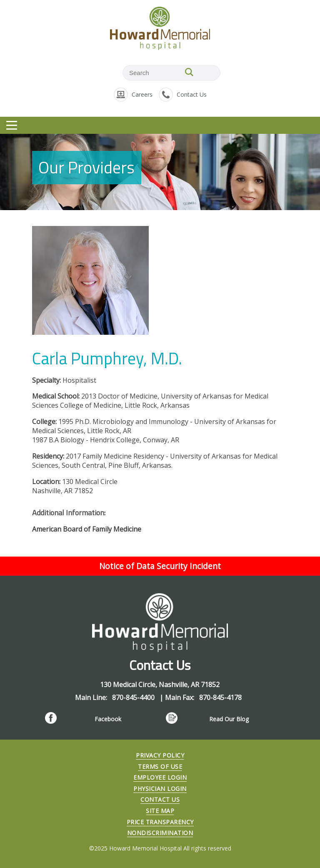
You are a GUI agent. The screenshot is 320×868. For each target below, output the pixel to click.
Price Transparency (160, 822)
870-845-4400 (134, 697)
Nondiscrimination (160, 833)
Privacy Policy (160, 755)
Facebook (108, 719)
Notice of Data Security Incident (160, 566)
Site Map (160, 811)
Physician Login (160, 789)
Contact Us (192, 94)
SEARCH (189, 72)
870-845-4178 (220, 697)
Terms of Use (160, 766)
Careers (142, 94)
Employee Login (160, 777)
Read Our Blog (229, 719)
